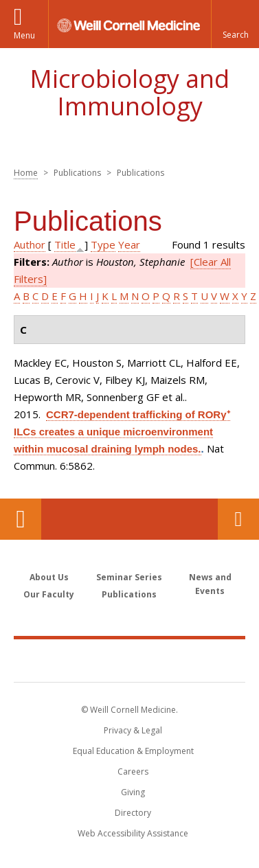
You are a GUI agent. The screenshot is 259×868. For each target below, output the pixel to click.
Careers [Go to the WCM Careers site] (133, 772)
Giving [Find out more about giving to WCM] (133, 792)
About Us (49, 577)
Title (65, 244)
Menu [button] (24, 35)
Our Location (21, 519)
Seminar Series (129, 577)
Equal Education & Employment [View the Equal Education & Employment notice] (133, 751)
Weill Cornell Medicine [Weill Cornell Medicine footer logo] (130, 660)
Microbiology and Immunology (129, 92)
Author (30, 244)
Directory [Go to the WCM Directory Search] (133, 813)
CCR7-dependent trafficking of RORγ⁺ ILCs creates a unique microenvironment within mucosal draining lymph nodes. (122, 432)
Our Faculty (49, 594)
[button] (235, 24)
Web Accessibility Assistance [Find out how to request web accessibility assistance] (133, 833)
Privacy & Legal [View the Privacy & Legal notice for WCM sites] (133, 730)
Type (103, 244)
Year (129, 244)
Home (26, 173)
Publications (129, 594)
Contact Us (238, 519)
